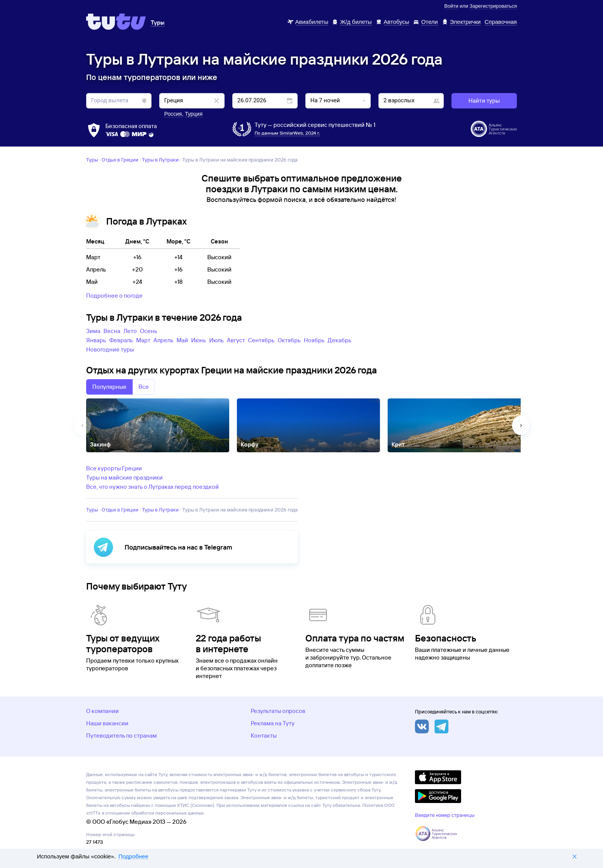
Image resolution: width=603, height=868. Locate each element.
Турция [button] (194, 114)
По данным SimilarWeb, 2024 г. (287, 133)
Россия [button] (173, 114)
